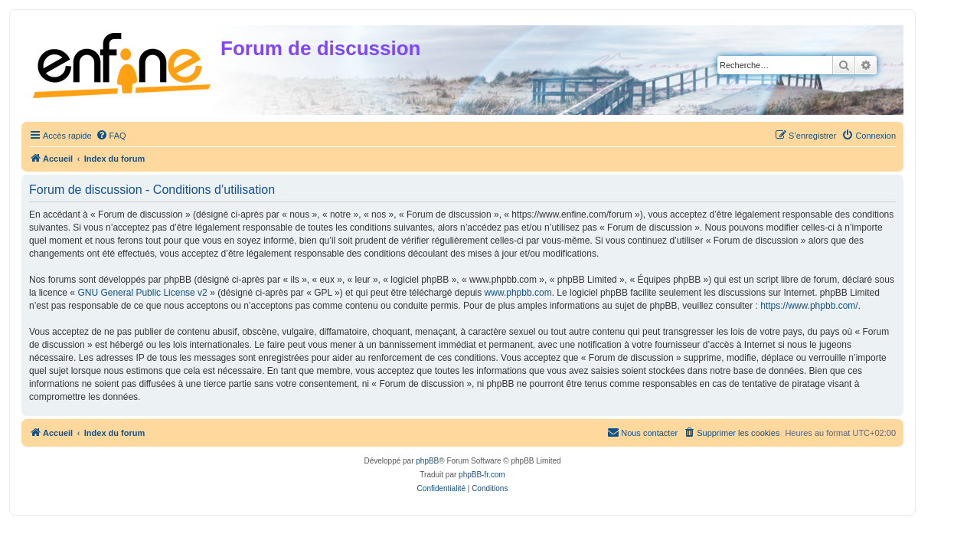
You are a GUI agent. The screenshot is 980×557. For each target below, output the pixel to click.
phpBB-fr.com (482, 475)
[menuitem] (111, 136)
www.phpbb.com (518, 293)
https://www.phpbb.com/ (809, 306)
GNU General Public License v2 (142, 293)
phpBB (427, 461)
